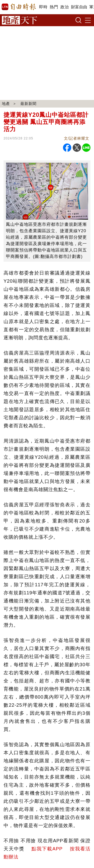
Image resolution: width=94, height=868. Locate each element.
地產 (6, 104)
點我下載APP (47, 849)
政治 (65, 7)
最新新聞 (28, 104)
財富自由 (79, 7)
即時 (43, 7)
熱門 (54, 7)
